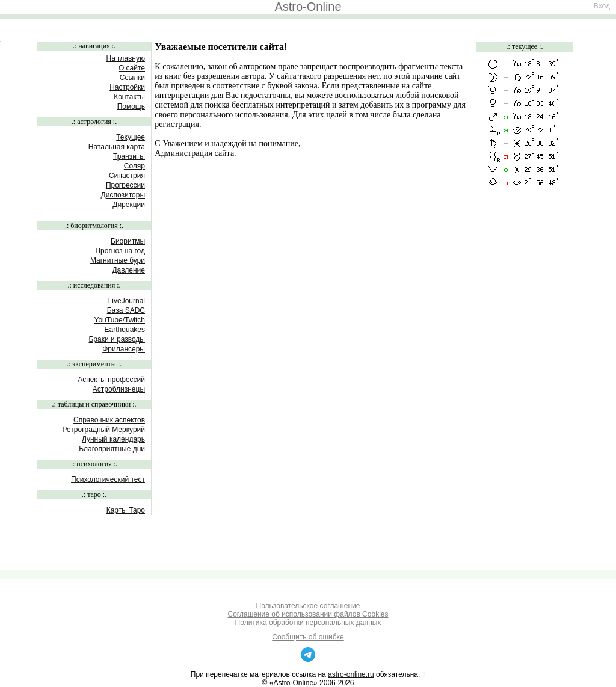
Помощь (131, 106)
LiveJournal (127, 301)
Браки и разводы (117, 339)
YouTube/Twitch (120, 320)
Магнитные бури (118, 260)
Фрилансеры (124, 349)
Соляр (134, 166)
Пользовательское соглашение (308, 606)
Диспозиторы (123, 195)
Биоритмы (128, 241)
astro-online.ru (351, 674)
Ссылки (132, 78)
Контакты (129, 97)
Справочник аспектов (109, 420)
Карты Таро (126, 510)
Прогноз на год (120, 251)
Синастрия (127, 176)
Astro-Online (308, 7)
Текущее (131, 137)
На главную (126, 58)
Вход (602, 6)
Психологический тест (108, 479)
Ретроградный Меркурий (104, 430)
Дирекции (129, 205)
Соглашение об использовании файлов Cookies (308, 614)
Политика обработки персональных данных (308, 623)
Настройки (127, 87)
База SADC (126, 310)
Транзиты (129, 156)
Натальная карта (117, 147)
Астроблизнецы (119, 389)
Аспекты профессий (111, 380)
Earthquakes (125, 330)
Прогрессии (125, 185)
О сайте (132, 68)
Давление (128, 270)
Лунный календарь (113, 439)
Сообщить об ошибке (308, 637)
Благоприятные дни (112, 449)
